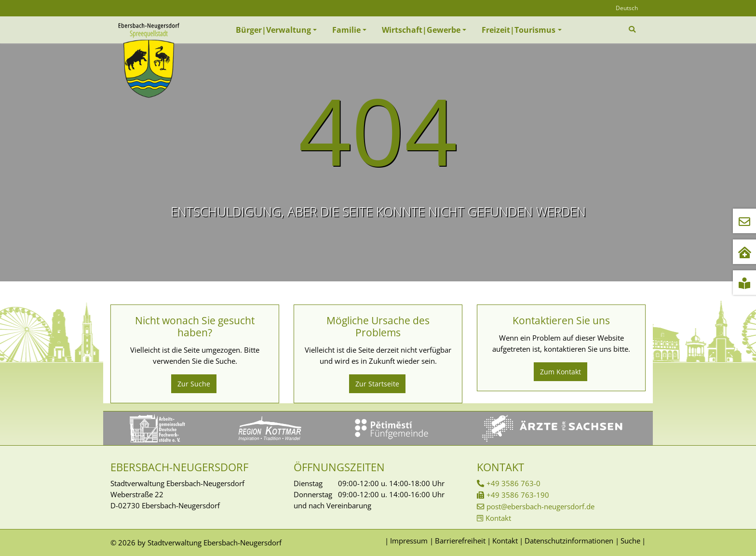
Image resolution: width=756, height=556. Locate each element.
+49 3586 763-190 (518, 495)
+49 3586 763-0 (513, 483)
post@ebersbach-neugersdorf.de (540, 506)
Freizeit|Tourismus (519, 30)
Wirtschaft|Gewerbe (421, 30)
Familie (346, 30)
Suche (630, 541)
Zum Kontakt (560, 372)
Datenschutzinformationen (569, 541)
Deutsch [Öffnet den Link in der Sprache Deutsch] (627, 8)
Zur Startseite (377, 384)
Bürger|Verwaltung (273, 30)
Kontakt (498, 518)
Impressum (409, 541)
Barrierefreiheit (460, 541)
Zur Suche (194, 384)
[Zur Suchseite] (633, 29)
